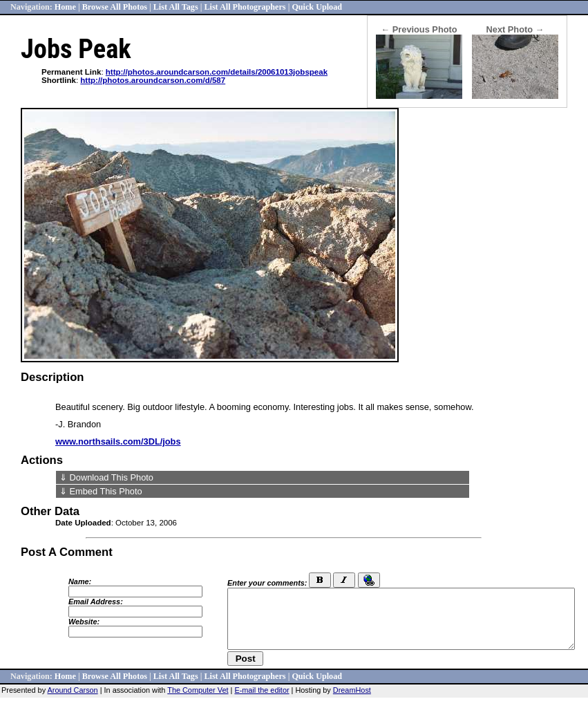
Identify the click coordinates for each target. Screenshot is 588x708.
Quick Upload (317, 7)
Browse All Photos (115, 7)
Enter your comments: (267, 583)
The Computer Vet (198, 690)
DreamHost (352, 690)
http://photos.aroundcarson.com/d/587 (153, 80)
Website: (84, 622)
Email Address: (96, 602)
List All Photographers (245, 7)
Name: (80, 581)
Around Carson (73, 690)
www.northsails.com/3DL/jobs (118, 441)
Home (65, 7)
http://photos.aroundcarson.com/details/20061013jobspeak (217, 72)
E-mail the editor (262, 690)
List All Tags (176, 7)
